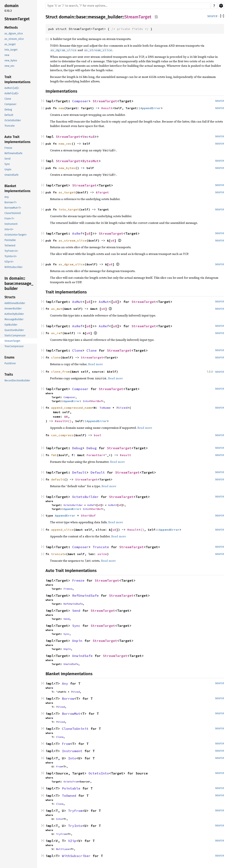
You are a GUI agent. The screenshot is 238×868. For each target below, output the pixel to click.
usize (102, 554)
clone (56, 357)
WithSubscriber (76, 856)
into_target (69, 209)
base (81, 17)
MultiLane (63, 849)
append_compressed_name (72, 408)
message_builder (105, 17)
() (70, 421)
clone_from (60, 372)
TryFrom (75, 811)
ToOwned (69, 796)
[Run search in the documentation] (128, 6)
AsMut (77, 302)
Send (76, 611)
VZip (72, 841)
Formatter (95, 455)
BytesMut (91, 161)
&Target (102, 192)
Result (107, 108)
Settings (221, 6)
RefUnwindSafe (85, 595)
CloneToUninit (75, 729)
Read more (95, 364)
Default (79, 472)
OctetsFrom (71, 782)
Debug (77, 448)
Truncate (101, 547)
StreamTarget (138, 17)
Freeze (78, 580)
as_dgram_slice (72, 264)
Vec (85, 137)
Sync (76, 626)
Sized (123, 408)
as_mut (57, 309)
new (61, 108)
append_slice (62, 530)
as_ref (57, 333)
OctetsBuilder (85, 497)
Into (86, 401)
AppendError (151, 108)
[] (222, 16)
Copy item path (156, 17)
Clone (77, 350)
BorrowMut (71, 714)
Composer (80, 101)
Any (65, 683)
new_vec (65, 144)
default (58, 479)
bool (98, 435)
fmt (54, 455)
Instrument (72, 751)
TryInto (75, 826)
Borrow (68, 699)
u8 (93, 137)
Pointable (71, 788)
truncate (59, 554)
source (212, 16)
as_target (67, 192)
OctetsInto (99, 773)
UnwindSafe (82, 656)
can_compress (62, 435)
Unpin (77, 641)
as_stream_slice (73, 240)
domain (66, 17)
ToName (105, 408)
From (66, 744)
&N (66, 417)
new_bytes (67, 168)
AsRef (77, 233)
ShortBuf (96, 401)
